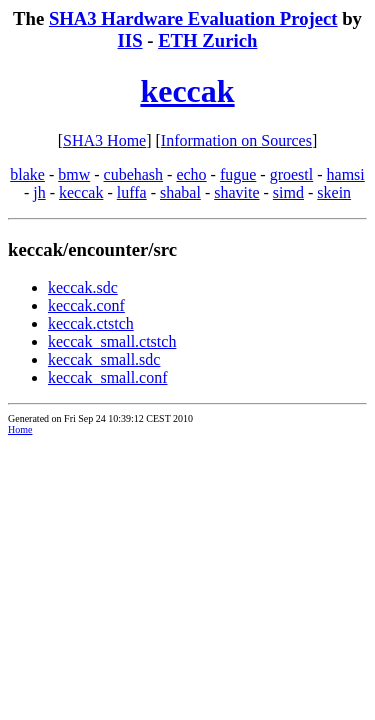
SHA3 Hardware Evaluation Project (193, 18)
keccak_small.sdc (104, 359)
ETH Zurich (207, 40)
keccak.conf (86, 305)
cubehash (134, 174)
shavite (236, 192)
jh (39, 192)
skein (334, 192)
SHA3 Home (104, 140)
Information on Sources (236, 140)
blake (27, 174)
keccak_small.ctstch (112, 341)
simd (288, 192)
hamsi (346, 174)
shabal (180, 192)
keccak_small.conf (108, 377)
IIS (130, 40)
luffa (132, 192)
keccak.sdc (83, 287)
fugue (238, 174)
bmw (74, 174)
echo (191, 174)
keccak (187, 91)
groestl (292, 174)
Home (20, 429)
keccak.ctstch (91, 323)
